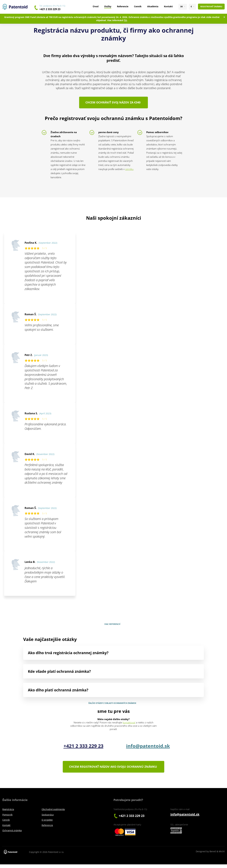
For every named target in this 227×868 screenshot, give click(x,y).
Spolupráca (48, 818)
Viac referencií (112, 626)
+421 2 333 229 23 (50, 9)
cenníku (129, 171)
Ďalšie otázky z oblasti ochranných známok (112, 705)
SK (182, 7)
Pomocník (7, 818)
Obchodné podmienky (53, 813)
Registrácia (8, 813)
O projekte (47, 823)
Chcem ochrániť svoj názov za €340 (112, 103)
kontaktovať (129, 724)
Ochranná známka (12, 834)
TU (125, 20)
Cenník (138, 6)
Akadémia (153, 6)
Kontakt (168, 6)
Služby (108, 6)
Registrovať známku (211, 7)
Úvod (96, 6)
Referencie (123, 6)
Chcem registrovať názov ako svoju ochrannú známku (112, 769)
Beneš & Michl (217, 855)
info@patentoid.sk (148, 748)
